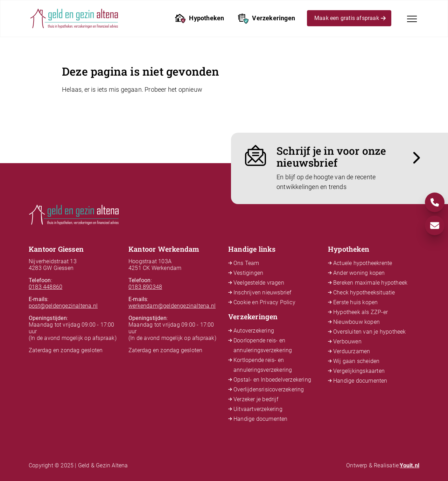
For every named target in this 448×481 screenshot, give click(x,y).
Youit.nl (409, 465)
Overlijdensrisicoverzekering (269, 389)
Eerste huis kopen (355, 302)
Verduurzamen (352, 351)
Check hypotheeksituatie (364, 292)
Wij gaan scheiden (356, 361)
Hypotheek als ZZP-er (360, 312)
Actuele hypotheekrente (363, 263)
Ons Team (246, 263)
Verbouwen (347, 341)
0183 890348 (145, 287)
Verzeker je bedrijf (256, 399)
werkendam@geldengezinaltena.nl (172, 306)
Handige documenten (261, 419)
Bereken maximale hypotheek (370, 283)
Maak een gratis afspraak (350, 19)
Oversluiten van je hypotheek (370, 332)
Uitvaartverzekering (258, 409)
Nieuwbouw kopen (356, 322)
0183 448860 (45, 287)
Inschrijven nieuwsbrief (262, 292)
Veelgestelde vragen (259, 283)
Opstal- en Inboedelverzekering (272, 380)
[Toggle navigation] (412, 19)
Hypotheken (199, 19)
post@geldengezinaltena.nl (63, 306)
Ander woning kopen (359, 273)
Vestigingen (248, 273)
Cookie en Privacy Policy (264, 302)
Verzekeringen (267, 19)
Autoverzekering (254, 331)
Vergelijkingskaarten (359, 371)
